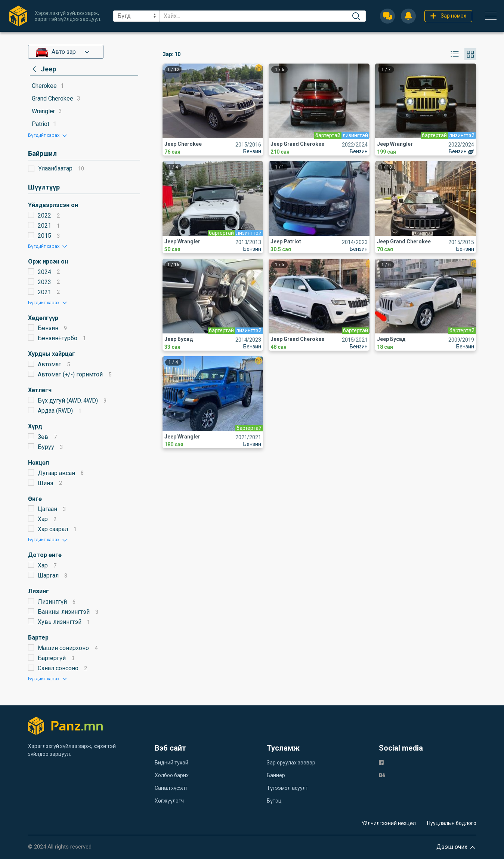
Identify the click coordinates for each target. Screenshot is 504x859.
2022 (44, 215)
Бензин (48, 328)
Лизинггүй (52, 602)
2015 (44, 236)
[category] (43, 69)
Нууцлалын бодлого (452, 823)
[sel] (136, 16)
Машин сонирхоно (63, 648)
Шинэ (46, 483)
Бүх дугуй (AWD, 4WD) (68, 401)
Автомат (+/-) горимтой (70, 374)
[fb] (381, 762)
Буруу (46, 447)
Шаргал (48, 575)
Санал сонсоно (58, 668)
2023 (44, 282)
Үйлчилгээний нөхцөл (389, 823)
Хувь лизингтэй (60, 622)
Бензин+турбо (58, 338)
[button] (48, 135)
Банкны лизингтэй (64, 612)
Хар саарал (53, 529)
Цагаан (47, 509)
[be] (382, 775)
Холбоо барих (172, 775)
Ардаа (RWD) (55, 411)
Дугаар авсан (56, 473)
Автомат (50, 364)
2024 (44, 272)
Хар (43, 519)
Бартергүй (52, 658)
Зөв (43, 437)
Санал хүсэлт (171, 788)
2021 (44, 226)
